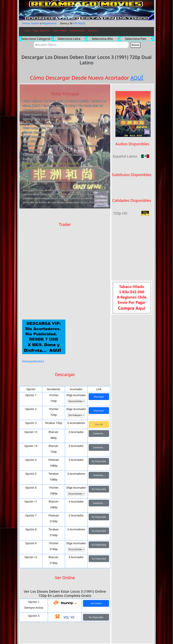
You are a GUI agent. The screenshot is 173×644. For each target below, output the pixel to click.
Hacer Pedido (60, 31)
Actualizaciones (77, 31)
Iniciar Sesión (31, 23)
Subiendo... (99, 434)
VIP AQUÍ (79, 23)
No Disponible (99, 461)
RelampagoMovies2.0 (33, 361)
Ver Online (96, 603)
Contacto (92, 31)
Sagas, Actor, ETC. (42, 31)
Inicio (27, 31)
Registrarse (49, 23)
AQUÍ (137, 78)
